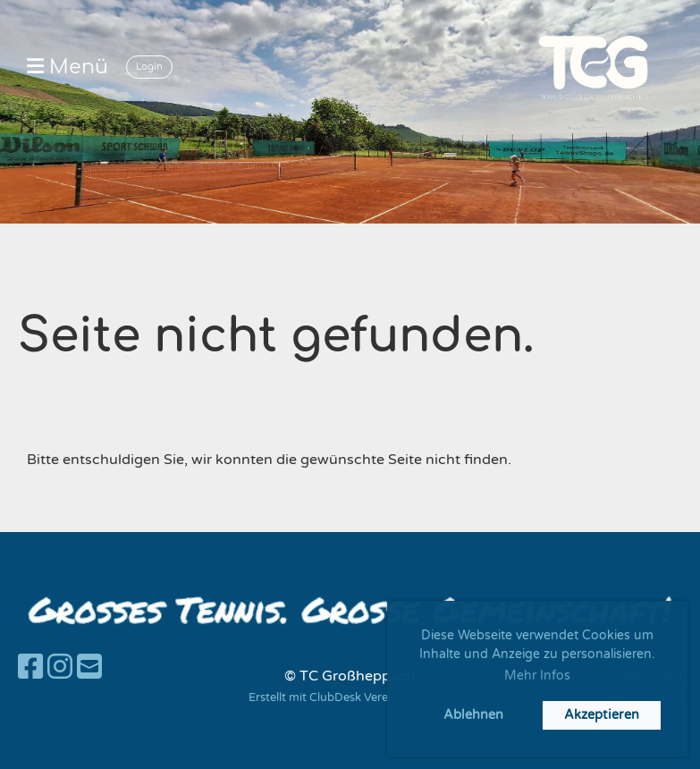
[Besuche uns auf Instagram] (60, 668)
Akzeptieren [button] (602, 715)
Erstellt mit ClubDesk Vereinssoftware (350, 697)
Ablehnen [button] (473, 715)
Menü (67, 67)
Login (149, 67)
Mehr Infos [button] (537, 676)
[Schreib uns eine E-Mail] (89, 668)
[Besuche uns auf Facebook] (30, 668)
